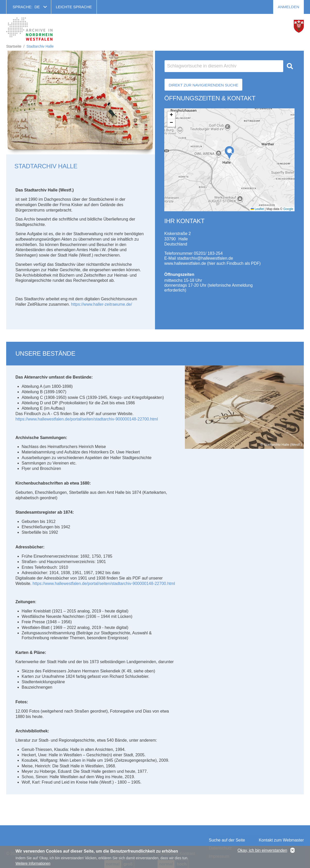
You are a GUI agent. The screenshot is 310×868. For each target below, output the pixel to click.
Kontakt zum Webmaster (281, 840)
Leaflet (257, 209)
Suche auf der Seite (227, 840)
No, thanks (292, 851)
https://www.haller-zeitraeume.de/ (102, 304)
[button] (229, 153)
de (37, 7)
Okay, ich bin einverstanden (262, 850)
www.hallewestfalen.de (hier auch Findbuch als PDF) (212, 263)
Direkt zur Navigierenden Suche (203, 85)
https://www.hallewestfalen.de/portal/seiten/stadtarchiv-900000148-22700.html (87, 419)
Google (288, 209)
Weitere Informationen (33, 863)
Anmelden (289, 7)
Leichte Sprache (74, 7)
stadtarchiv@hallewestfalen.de (205, 258)
